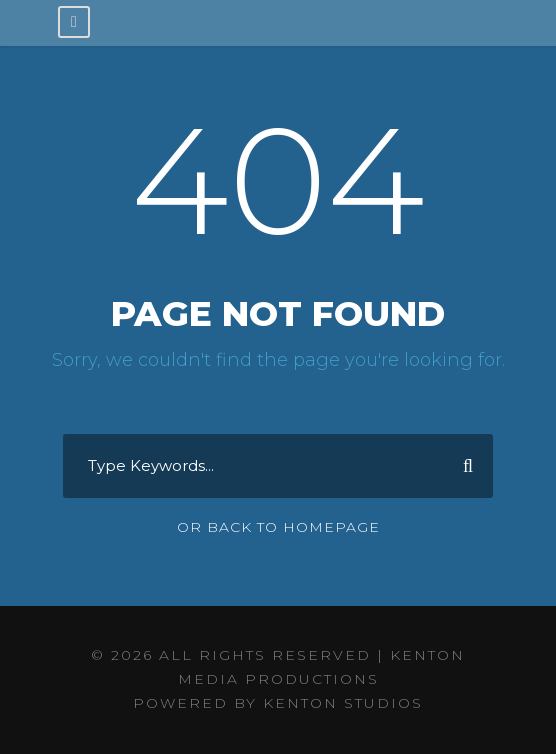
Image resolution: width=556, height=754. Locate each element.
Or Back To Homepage (278, 527)
